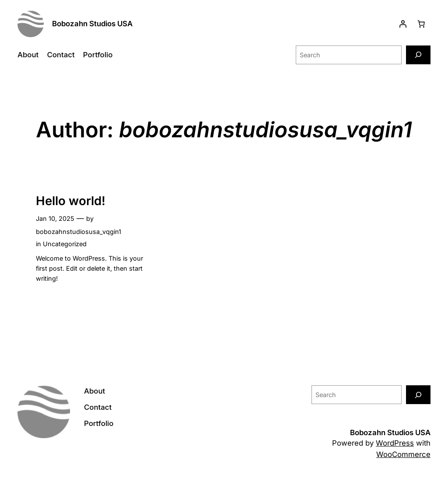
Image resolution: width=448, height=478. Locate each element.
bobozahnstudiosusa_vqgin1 (79, 232)
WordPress (395, 443)
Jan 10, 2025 (55, 218)
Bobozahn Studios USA (92, 24)
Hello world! (71, 201)
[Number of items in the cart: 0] (421, 24)
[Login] (403, 24)
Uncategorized (65, 244)
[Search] (418, 55)
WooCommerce (403, 454)
